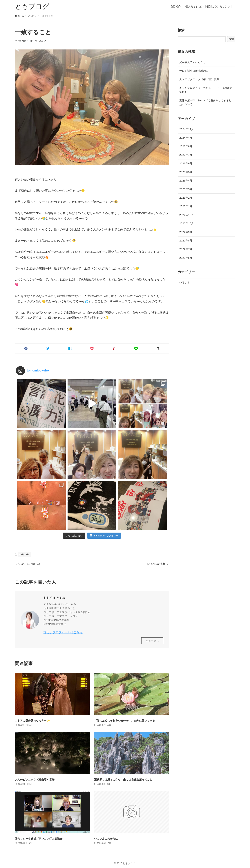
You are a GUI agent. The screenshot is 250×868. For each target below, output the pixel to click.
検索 (181, 30)
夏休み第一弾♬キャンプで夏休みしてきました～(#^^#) (205, 102)
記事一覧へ (152, 641)
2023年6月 (186, 163)
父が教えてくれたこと (193, 62)
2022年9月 (186, 232)
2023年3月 (186, 189)
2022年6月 (186, 258)
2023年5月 (186, 172)
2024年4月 (186, 138)
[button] (26, 348)
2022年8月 (186, 241)
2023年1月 (186, 206)
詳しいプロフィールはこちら (63, 632)
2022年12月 (187, 215)
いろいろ (42, 41)
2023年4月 (186, 181)
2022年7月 (186, 249)
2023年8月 (186, 146)
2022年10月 (187, 223)
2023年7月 (186, 155)
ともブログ (32, 6)
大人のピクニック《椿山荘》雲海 (199, 79)
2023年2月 (186, 198)
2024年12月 (187, 129)
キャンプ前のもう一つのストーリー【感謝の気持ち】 (206, 90)
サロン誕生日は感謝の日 (194, 71)
